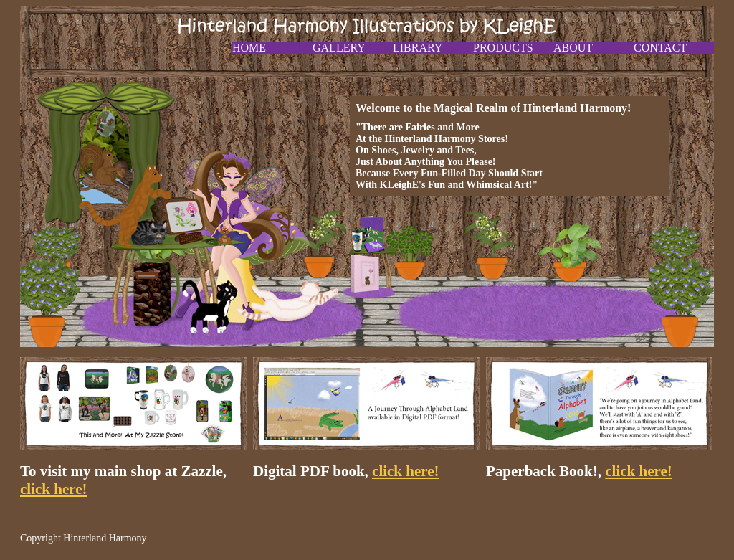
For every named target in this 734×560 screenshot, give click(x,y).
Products (503, 48)
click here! (54, 489)
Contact (660, 48)
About (573, 48)
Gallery (339, 48)
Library (418, 48)
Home (249, 48)
